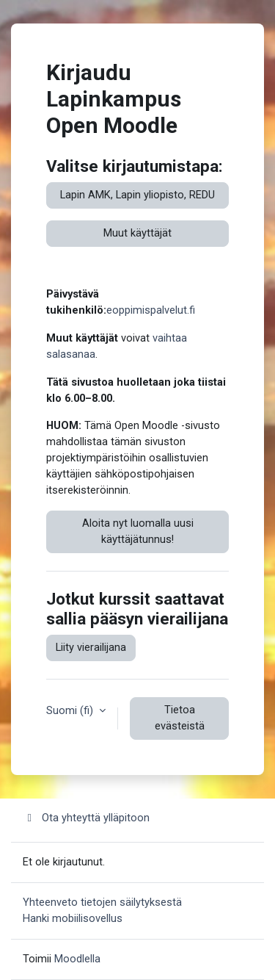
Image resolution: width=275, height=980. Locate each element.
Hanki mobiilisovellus (73, 918)
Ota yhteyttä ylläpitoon (86, 818)
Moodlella (77, 959)
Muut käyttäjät (137, 233)
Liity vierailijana (91, 647)
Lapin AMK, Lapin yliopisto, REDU (137, 195)
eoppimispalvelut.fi (151, 310)
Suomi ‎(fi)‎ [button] (71, 710)
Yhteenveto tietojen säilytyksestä (102, 902)
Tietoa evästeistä (180, 718)
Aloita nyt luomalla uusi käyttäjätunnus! (138, 531)
